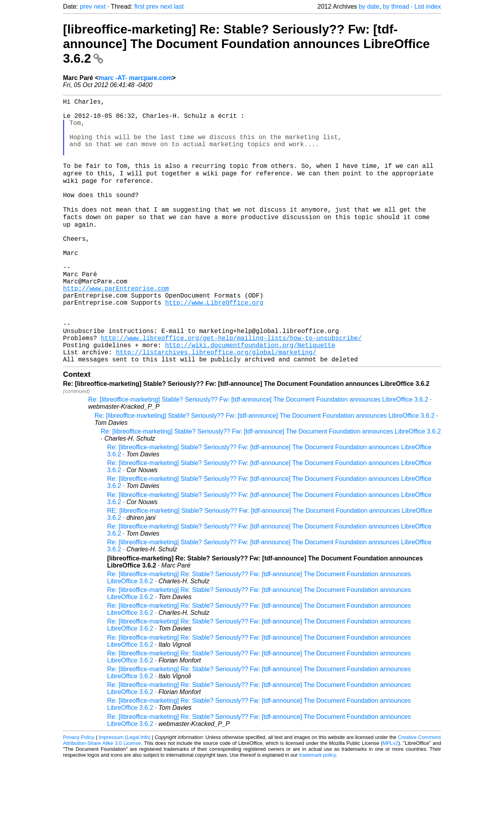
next (100, 7)
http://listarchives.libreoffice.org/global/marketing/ (216, 406)
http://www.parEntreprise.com (116, 328)
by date (369, 7)
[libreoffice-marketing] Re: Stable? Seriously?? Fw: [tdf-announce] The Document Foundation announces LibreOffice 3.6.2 (246, 44)
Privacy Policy (79, 793)
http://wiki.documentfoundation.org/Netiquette (250, 398)
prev (86, 7)
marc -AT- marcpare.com (135, 78)
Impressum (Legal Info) (124, 793)
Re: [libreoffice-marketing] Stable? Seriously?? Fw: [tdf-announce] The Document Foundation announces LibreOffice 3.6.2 (258, 455)
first (139, 7)
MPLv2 (391, 799)
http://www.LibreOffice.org (214, 346)
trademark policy (318, 811)
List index (428, 7)
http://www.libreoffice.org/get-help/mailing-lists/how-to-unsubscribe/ (231, 389)
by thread (396, 7)
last (179, 7)
